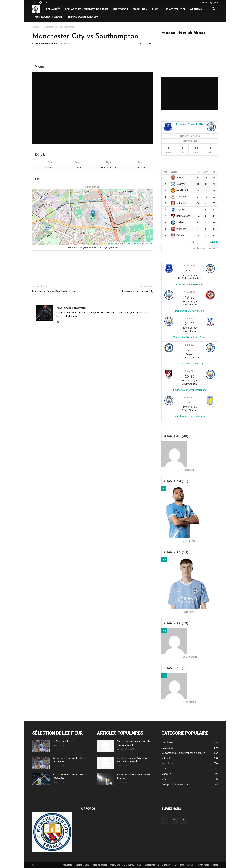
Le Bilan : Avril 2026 (63, 742)
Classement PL (176, 9)
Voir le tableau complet (204, 248)
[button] (214, 9)
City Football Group (49, 17)
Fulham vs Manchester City (138, 291)
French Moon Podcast (83, 17)
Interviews (120, 9)
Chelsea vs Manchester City (190, 364)
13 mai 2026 (190, 318)
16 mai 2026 (190, 345)
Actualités (53, 9)
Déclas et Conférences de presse (87, 9)
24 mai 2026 (190, 398)
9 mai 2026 (190, 292)
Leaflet (108, 243)
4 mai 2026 (190, 266)
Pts (214, 172)
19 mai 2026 (190, 371)
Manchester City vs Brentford (190, 311)
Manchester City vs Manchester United (54, 291)
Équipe (174, 172)
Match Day (140, 9)
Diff (206, 172)
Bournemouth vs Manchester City (190, 390)
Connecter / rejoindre (208, 2)
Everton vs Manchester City (190, 124)
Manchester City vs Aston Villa (190, 416)
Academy (198, 9)
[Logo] (38, 9)
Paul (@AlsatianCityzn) (47, 43)
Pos (165, 172)
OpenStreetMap (133, 243)
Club (157, 9)
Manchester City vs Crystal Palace (190, 337)
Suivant (214, 242)
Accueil (36, 27)
